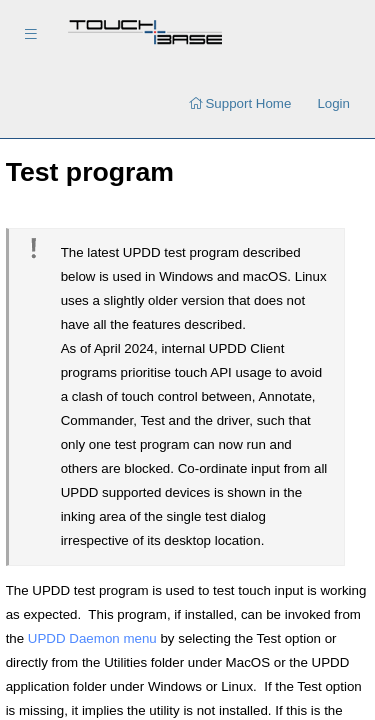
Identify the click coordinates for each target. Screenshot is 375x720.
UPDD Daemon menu (92, 638)
